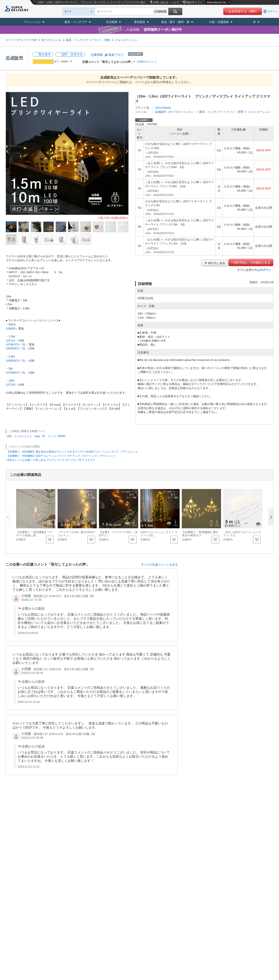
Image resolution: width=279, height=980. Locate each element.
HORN (62, 436)
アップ (52, 436)
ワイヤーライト (23, 436)
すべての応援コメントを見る (159, 565)
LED (9, 436)
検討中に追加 (217, 263)
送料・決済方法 (72, 54)
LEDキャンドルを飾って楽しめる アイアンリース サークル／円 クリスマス (51, 460)
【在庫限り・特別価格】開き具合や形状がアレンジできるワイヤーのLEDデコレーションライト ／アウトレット (72, 452)
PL (44, 436)
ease (37, 436)
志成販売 (14, 58)
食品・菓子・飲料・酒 (175, 22)
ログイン (273, 11)
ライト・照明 (102, 40)
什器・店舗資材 (219, 22)
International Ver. (219, 2)
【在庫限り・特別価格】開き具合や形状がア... (200, 534)
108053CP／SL (16, 361)
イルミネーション (126, 40)
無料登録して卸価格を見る (252, 263)
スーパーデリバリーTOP (21, 40)
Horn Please (163, 108)
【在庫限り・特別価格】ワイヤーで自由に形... (35, 534)
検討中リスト (195, 2)
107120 (11, 385)
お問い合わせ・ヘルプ (166, 2)
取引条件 (45, 54)
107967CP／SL (16, 344)
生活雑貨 (112, 22)
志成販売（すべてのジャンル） (175, 112)
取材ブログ (116, 55)
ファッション (32, 22)
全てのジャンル (51, 40)
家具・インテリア (76, 22)
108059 (11, 329)
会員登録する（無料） (244, 11)
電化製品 (139, 22)
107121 (11, 341)
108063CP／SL (16, 348)
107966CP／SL (16, 373)
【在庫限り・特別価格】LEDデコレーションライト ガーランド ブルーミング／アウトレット (61, 456)
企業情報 (97, 55)
